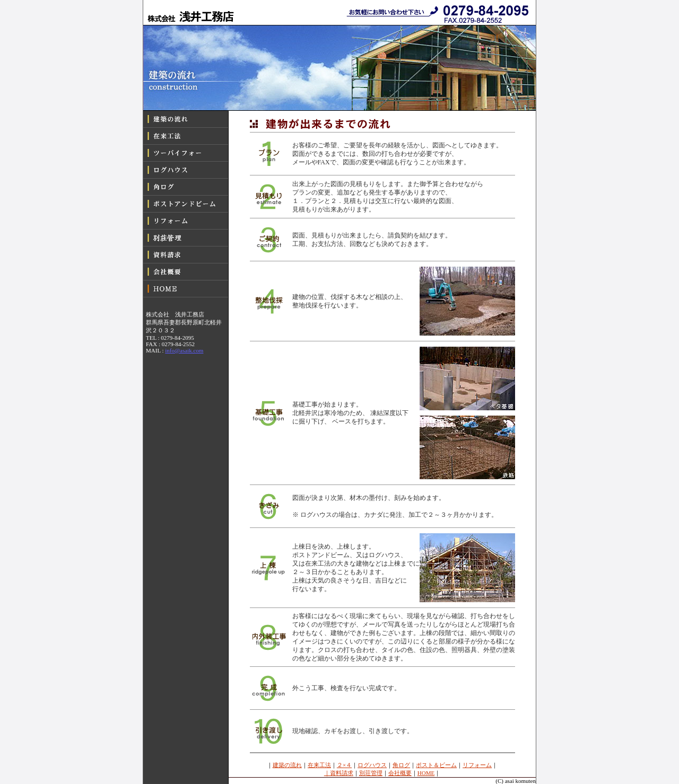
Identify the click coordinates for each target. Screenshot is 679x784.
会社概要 (400, 773)
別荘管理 (371, 773)
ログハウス (372, 765)
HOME (426, 773)
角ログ (401, 765)
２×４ (344, 765)
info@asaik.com (184, 350)
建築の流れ (287, 765)
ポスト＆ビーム (436, 765)
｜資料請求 (339, 773)
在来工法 (319, 765)
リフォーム (477, 765)
